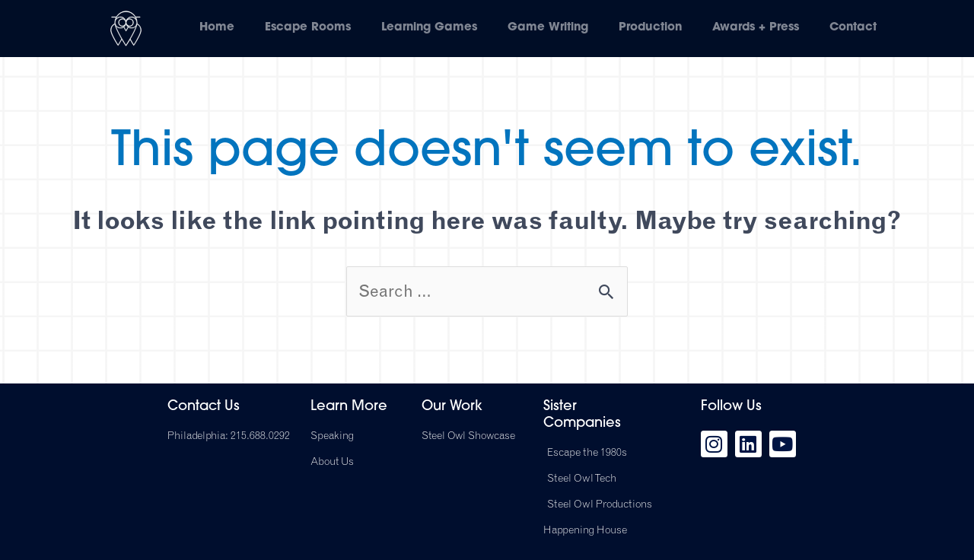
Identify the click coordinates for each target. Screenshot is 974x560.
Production (650, 28)
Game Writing (548, 28)
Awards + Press (756, 28)
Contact (853, 28)
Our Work (452, 407)
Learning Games (429, 28)
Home (217, 28)
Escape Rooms (308, 28)
